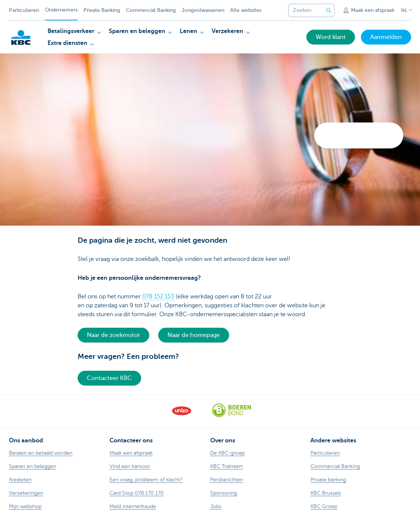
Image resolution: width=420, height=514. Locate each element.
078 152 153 (158, 297)
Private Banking (102, 10)
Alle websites (246, 10)
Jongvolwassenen (203, 10)
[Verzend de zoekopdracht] (329, 10)
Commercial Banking (151, 10)
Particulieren (24, 10)
